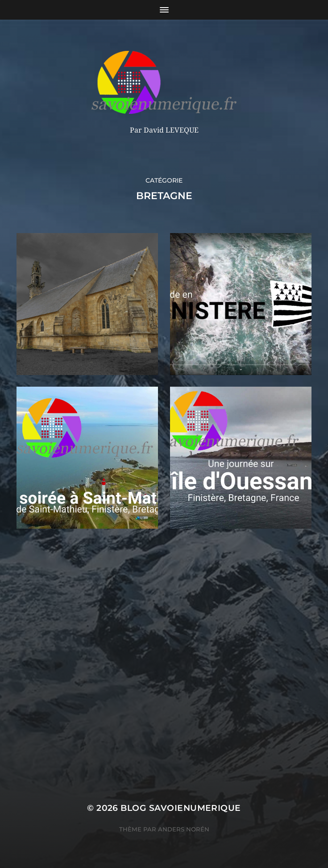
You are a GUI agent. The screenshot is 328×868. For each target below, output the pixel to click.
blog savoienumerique (181, 808)
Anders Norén (184, 829)
